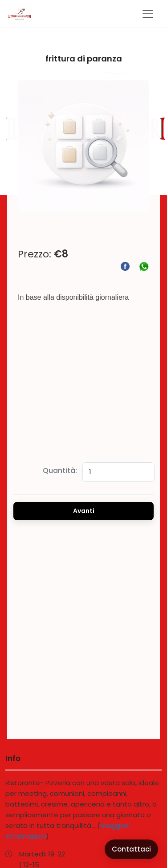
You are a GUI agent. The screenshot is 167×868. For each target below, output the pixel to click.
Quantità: (60, 471)
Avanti (84, 511)
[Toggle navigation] (148, 14)
